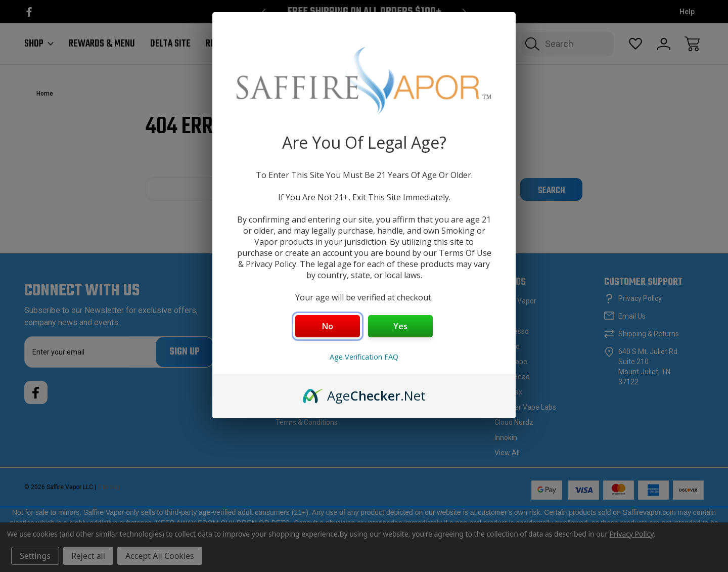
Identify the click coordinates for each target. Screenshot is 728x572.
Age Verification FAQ (364, 357)
